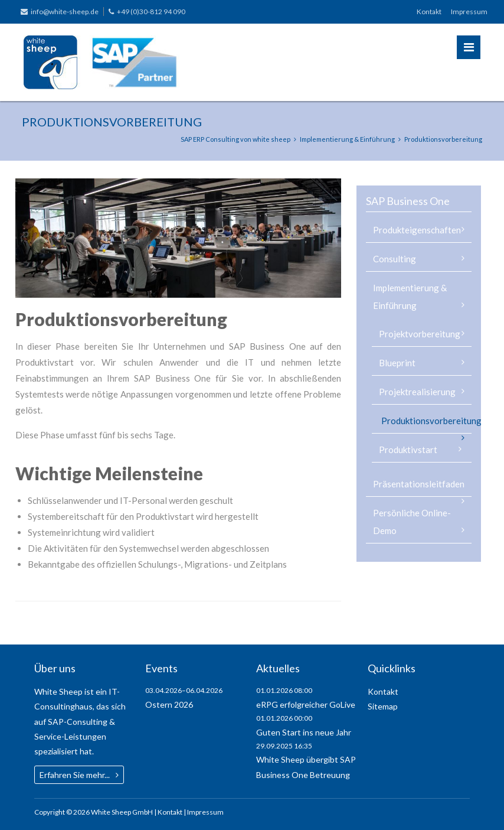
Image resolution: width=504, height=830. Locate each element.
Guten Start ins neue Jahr (304, 732)
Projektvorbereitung (420, 334)
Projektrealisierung (417, 392)
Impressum (469, 12)
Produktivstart (408, 450)
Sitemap (383, 706)
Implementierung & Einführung (347, 139)
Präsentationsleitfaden (419, 484)
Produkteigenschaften (417, 230)
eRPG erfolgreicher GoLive (306, 704)
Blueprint (397, 363)
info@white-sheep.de (65, 12)
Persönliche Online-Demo (412, 522)
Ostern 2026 (169, 704)
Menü (469, 47)
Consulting (395, 259)
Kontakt (429, 12)
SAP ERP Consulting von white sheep (235, 139)
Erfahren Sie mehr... (75, 775)
